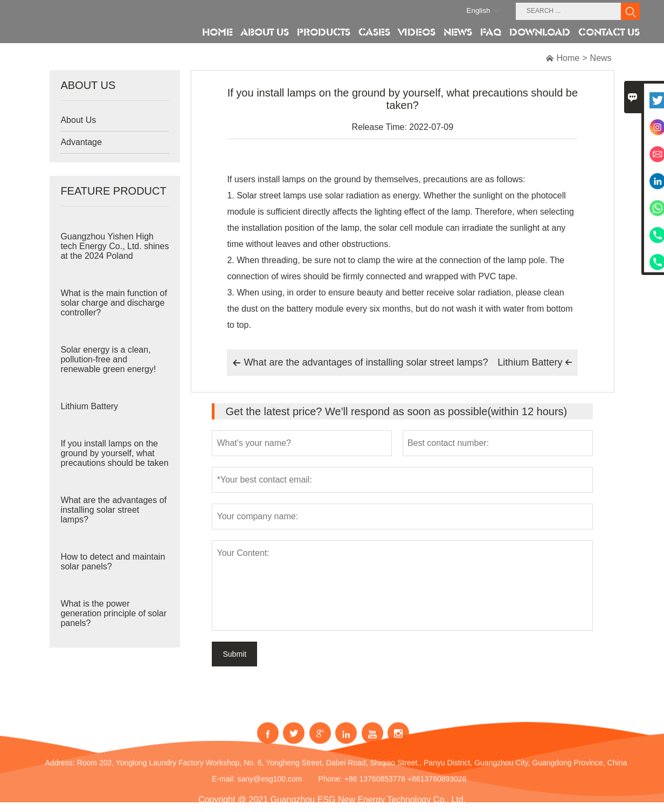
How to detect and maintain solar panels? (113, 562)
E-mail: (224, 787)
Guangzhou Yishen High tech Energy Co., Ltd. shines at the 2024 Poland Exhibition (115, 251)
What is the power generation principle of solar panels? (113, 613)
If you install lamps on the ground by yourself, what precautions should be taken (114, 453)
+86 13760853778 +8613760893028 (406, 787)
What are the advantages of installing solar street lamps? (113, 510)
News (601, 58)
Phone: (330, 787)
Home (568, 58)
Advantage (81, 142)
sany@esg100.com (269, 787)
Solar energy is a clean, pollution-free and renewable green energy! (108, 359)
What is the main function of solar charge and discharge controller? (113, 303)
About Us (78, 120)
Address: (60, 770)
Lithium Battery (89, 406)
